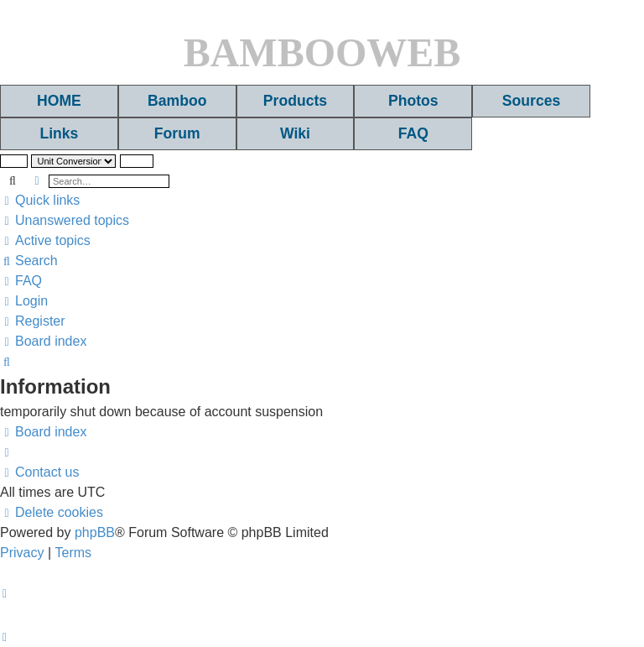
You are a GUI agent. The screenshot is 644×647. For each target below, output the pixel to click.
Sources (531, 101)
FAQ (413, 133)
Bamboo (177, 101)
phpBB (95, 532)
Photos (413, 101)
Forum (177, 133)
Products (295, 101)
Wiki (295, 133)
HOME (59, 101)
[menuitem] (65, 221)
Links (59, 133)
